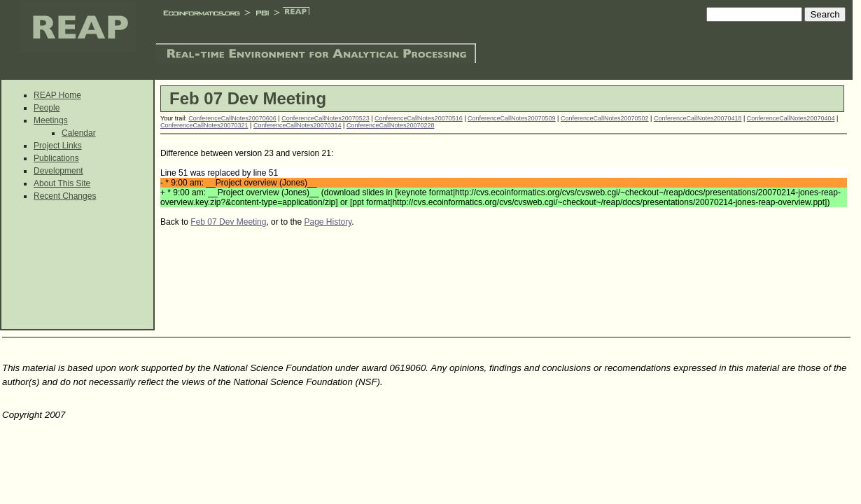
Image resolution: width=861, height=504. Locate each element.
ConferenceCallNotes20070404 (791, 118)
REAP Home (57, 95)
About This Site (62, 183)
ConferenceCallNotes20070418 (698, 118)
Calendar (79, 133)
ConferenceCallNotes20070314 (297, 125)
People (47, 108)
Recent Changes (65, 196)
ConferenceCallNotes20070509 (512, 118)
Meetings (51, 120)
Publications (56, 158)
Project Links (58, 146)
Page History (328, 222)
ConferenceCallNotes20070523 (325, 118)
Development (58, 171)
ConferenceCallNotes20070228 (391, 125)
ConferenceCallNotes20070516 (419, 118)
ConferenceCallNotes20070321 (204, 125)
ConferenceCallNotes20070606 (232, 118)
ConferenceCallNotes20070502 (605, 118)
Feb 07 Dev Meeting (228, 222)
